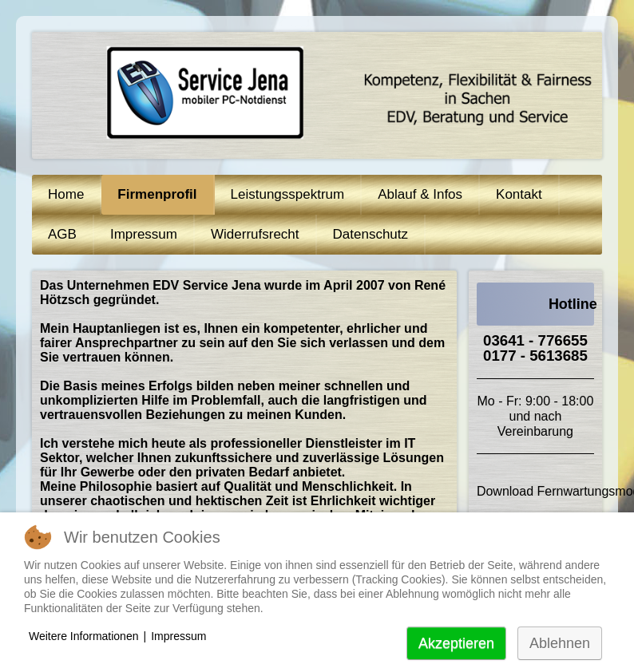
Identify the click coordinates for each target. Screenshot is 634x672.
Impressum (178, 636)
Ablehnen (560, 643)
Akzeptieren (456, 643)
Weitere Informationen (83, 636)
